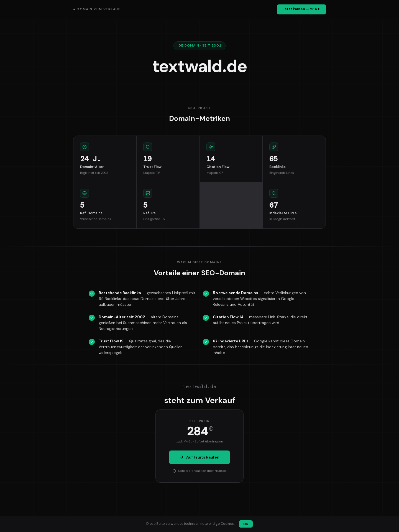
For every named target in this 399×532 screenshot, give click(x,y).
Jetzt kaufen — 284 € (301, 9)
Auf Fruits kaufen (199, 457)
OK (246, 524)
